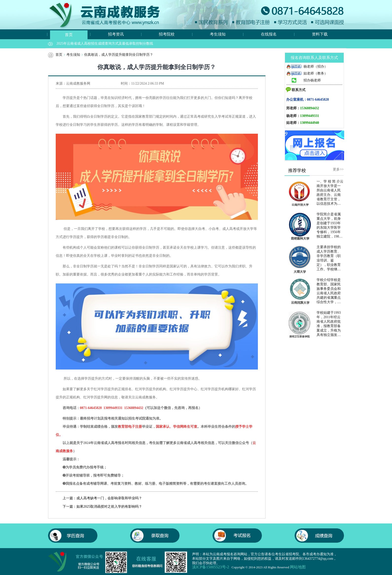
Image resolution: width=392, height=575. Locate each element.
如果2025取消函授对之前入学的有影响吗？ (109, 507)
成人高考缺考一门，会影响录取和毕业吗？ (109, 498)
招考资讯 (116, 34)
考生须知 (218, 34)
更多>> (338, 169)
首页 (69, 35)
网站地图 (298, 567)
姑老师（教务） (307, 73)
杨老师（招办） (307, 66)
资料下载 (320, 34)
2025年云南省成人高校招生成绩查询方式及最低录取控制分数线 (105, 44)
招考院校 (167, 34)
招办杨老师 (303, 80)
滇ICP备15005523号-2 (211, 567)
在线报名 (269, 34)
